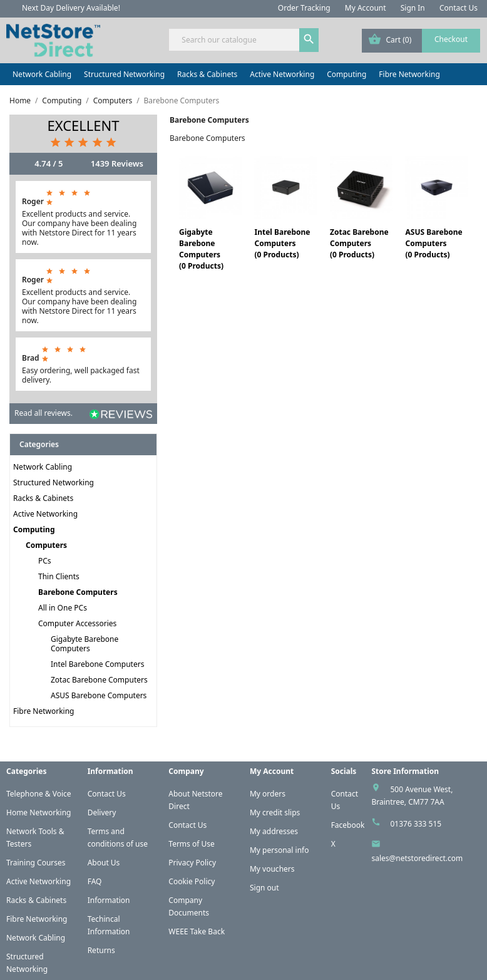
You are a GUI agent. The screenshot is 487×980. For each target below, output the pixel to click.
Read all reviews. (44, 413)
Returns (101, 950)
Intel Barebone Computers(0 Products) (282, 243)
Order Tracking (304, 8)
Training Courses (36, 863)
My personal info (279, 850)
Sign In (413, 8)
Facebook (348, 825)
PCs (45, 561)
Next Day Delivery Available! (71, 8)
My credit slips (275, 812)
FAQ (95, 881)
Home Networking (38, 812)
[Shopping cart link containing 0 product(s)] (421, 41)
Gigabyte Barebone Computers (85, 644)
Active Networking (282, 74)
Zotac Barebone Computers (99, 680)
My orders (268, 794)
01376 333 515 (416, 824)
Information (109, 900)
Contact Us (459, 8)
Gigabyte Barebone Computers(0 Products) (201, 249)
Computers (46, 545)
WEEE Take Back (197, 931)
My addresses (274, 831)
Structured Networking (124, 74)
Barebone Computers (78, 592)
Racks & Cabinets (207, 74)
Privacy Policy (192, 863)
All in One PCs (63, 608)
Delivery (102, 812)
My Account (366, 8)
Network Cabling (42, 74)
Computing (346, 74)
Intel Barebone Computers (97, 664)
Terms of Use (191, 844)
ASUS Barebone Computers (99, 695)
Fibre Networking (409, 74)
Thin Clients (59, 576)
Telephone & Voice (39, 794)
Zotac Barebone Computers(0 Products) (359, 243)
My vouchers (272, 869)
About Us (104, 863)
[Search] (243, 40)
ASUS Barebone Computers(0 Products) (433, 243)
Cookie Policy (192, 881)
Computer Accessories (77, 623)
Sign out (264, 888)
